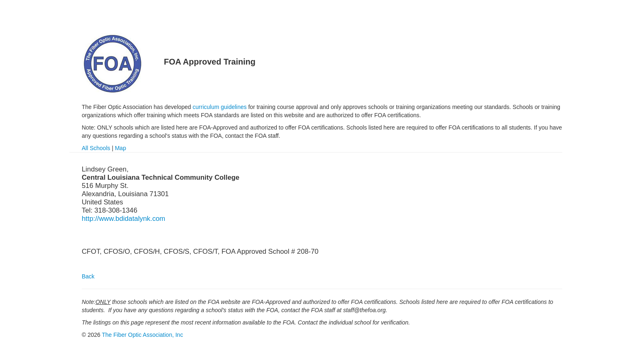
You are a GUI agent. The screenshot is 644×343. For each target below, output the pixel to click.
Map (121, 148)
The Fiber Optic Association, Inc (143, 335)
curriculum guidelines (220, 107)
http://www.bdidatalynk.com (123, 219)
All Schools (96, 148)
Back (88, 276)
